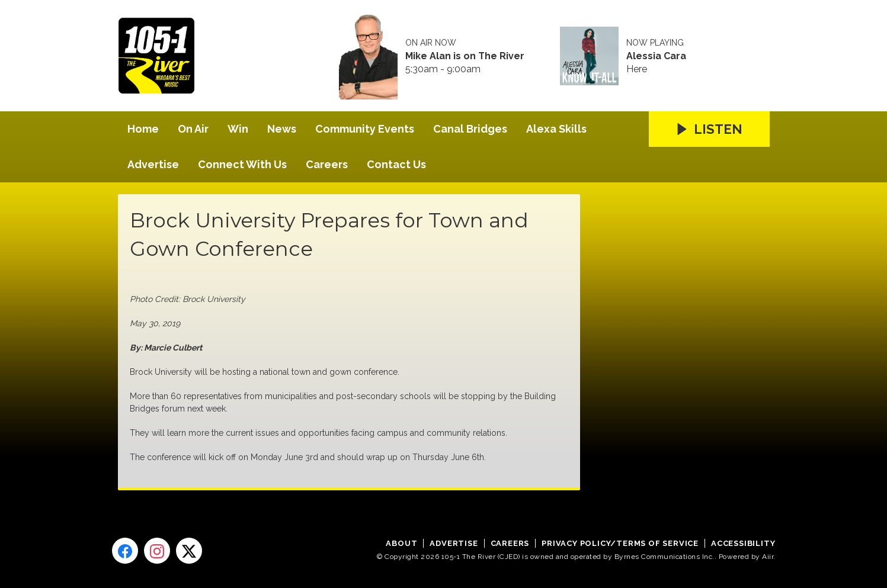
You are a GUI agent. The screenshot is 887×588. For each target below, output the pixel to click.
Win (238, 129)
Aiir (768, 557)
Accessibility (743, 543)
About (401, 543)
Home (143, 129)
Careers (327, 164)
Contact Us (396, 164)
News (282, 129)
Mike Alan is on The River (465, 56)
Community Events (365, 129)
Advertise (153, 164)
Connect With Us (242, 164)
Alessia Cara (656, 56)
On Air (193, 129)
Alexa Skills (556, 129)
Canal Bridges (470, 129)
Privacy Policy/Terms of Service (620, 543)
